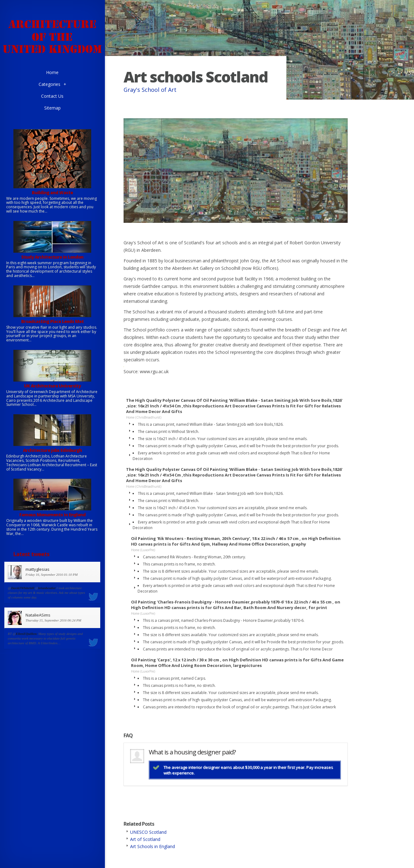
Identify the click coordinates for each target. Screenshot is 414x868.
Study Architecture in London (52, 257)
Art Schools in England (153, 846)
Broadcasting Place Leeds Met (52, 321)
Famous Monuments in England (52, 515)
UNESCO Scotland (148, 832)
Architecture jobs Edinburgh (52, 450)
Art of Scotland (145, 839)
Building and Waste (52, 192)
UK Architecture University (52, 386)
